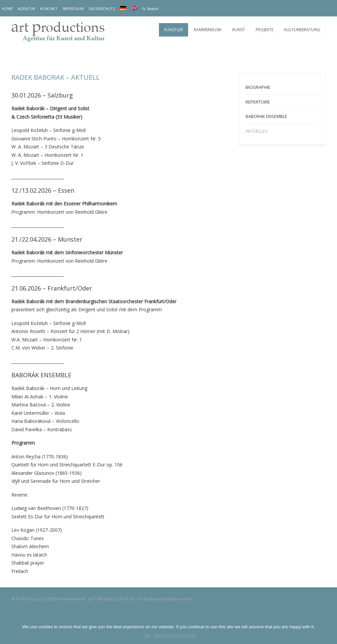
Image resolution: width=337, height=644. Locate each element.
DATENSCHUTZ (102, 9)
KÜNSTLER (174, 30)
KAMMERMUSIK (208, 30)
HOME (7, 9)
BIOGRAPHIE (258, 87)
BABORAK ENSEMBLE (266, 116)
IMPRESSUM (73, 9)
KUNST (239, 30)
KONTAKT (49, 9)
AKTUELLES (257, 131)
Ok (147, 635)
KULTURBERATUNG (302, 30)
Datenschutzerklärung (175, 635)
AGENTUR (26, 9)
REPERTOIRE (258, 102)
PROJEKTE (265, 30)
